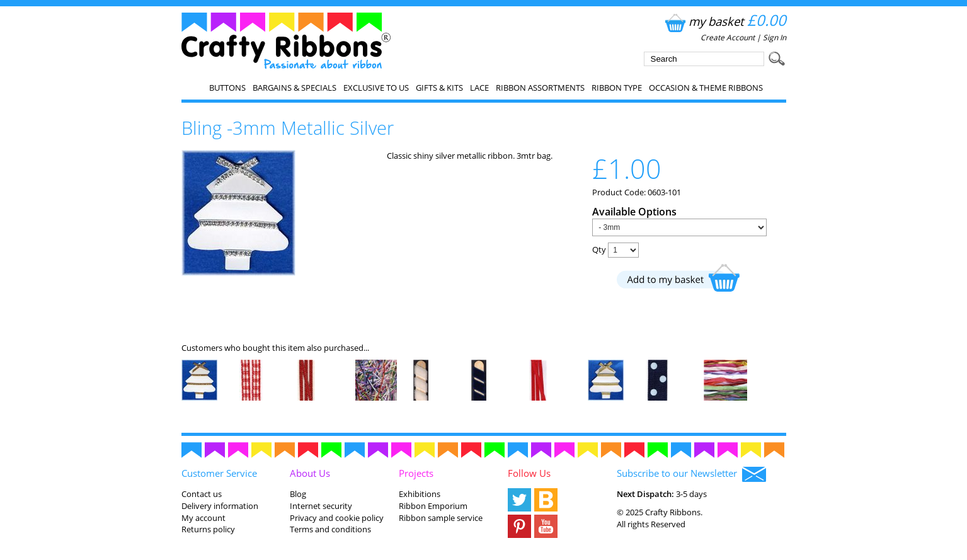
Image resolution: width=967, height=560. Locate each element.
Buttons (227, 88)
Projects (416, 473)
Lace (479, 88)
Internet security (321, 506)
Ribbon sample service (441, 518)
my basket (724, 21)
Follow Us (529, 473)
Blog (298, 494)
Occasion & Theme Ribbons (706, 88)
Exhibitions (420, 494)
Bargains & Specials (295, 88)
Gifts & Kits (439, 88)
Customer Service (219, 473)
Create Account (728, 37)
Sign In (775, 37)
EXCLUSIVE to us (376, 88)
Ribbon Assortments (540, 88)
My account (203, 518)
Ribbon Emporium (433, 506)
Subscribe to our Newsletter (691, 474)
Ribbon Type (617, 88)
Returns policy (208, 529)
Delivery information (220, 506)
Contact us (202, 494)
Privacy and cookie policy (337, 518)
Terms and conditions (330, 529)
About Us (310, 473)
